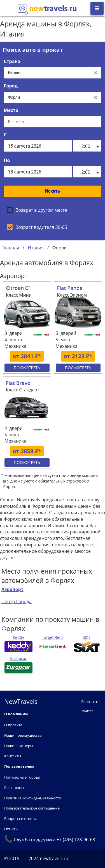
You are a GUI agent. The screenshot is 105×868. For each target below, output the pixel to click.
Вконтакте (90, 702)
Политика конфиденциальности (33, 798)
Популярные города (22, 777)
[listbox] (87, 146)
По (7, 160)
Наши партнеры (19, 746)
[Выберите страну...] (47, 73)
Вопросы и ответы (20, 819)
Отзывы (11, 829)
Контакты (13, 756)
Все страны (14, 788)
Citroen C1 (18, 288)
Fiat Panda (70, 288)
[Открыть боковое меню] (97, 8)
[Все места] (53, 122)
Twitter (87, 711)
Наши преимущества (23, 735)
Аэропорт (12, 589)
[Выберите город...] (47, 97)
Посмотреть (27, 368)
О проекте (13, 725)
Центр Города (17, 601)
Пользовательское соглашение (32, 808)
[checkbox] (37, 210)
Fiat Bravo (18, 383)
